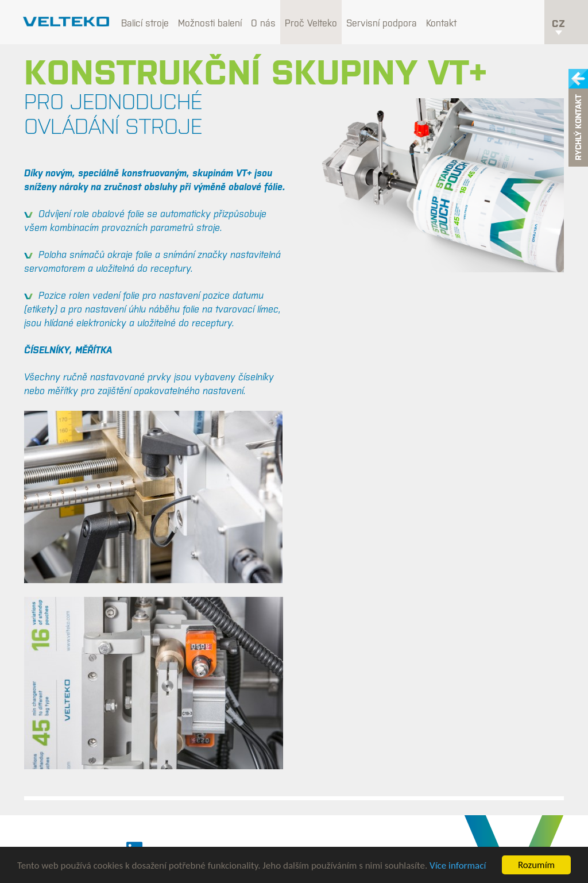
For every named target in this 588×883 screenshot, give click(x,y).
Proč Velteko (311, 23)
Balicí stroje (145, 23)
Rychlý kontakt (578, 128)
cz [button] (558, 26)
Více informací (458, 865)
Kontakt (441, 23)
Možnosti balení (210, 23)
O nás (263, 23)
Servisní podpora (382, 23)
